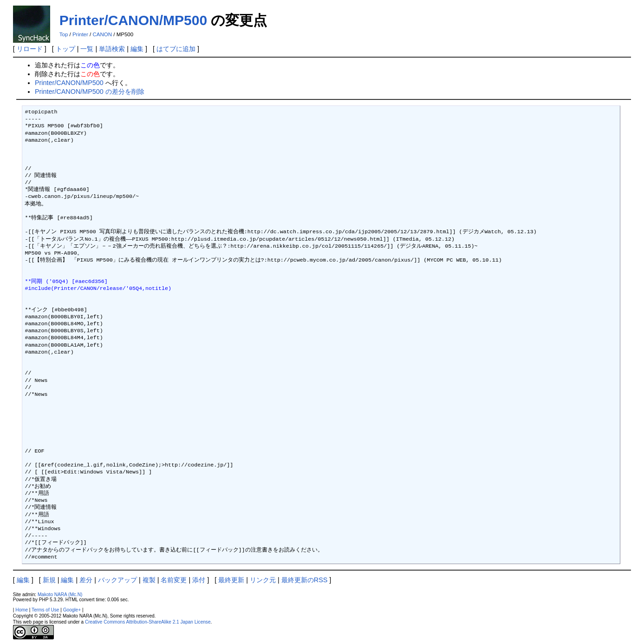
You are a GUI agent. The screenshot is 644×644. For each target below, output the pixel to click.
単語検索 (112, 49)
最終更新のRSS (305, 580)
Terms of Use (45, 610)
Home (22, 610)
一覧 (87, 49)
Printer (80, 34)
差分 (86, 580)
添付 (199, 580)
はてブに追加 (176, 49)
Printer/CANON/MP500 (133, 20)
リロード (30, 49)
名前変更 (174, 580)
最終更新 (231, 580)
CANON (102, 34)
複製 (149, 580)
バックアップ (117, 580)
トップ (65, 49)
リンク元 (263, 580)
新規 (49, 580)
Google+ (72, 610)
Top (64, 34)
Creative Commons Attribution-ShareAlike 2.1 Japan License (148, 622)
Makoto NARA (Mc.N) (60, 595)
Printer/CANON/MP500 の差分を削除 (90, 92)
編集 (137, 49)
